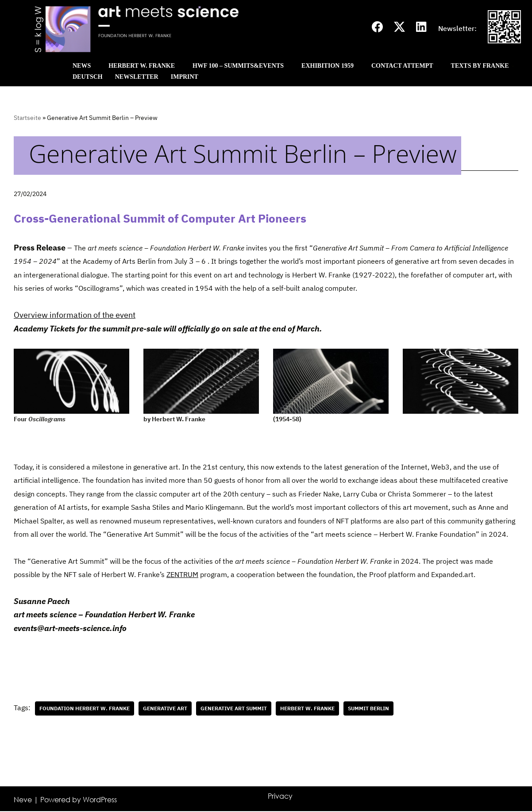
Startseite (27, 118)
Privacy (280, 797)
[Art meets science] (186, 29)
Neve (23, 800)
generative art (165, 709)
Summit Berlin (368, 709)
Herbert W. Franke (307, 709)
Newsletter (137, 77)
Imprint (185, 77)
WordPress (100, 800)
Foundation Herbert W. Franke (85, 709)
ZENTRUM (182, 575)
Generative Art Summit (234, 709)
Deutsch (88, 77)
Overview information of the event (75, 315)
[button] (94, 66)
